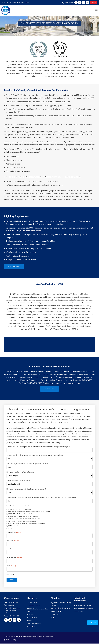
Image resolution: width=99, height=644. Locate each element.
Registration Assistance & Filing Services (61, 604)
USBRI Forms (79, 612)
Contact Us (54, 615)
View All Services (14, 267)
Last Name (13, 550)
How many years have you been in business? (20, 472)
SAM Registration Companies (83, 606)
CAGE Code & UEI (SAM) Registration (20, 510)
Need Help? (93, 623)
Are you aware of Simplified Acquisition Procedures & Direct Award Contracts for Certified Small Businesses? (41, 498)
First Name (13, 541)
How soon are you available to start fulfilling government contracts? (28, 464)
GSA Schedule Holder (15, 526)
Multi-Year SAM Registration (83, 609)
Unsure (10, 529)
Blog (52, 618)
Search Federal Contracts (24, 2)
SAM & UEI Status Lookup (9, 2)
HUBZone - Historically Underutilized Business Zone (24, 519)
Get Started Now (49, 389)
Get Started (94, 3)
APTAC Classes (32, 603)
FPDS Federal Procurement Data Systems (38, 611)
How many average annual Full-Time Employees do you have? (26, 489)
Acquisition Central (33, 606)
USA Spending (32, 618)
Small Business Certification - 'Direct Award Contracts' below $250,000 (29, 512)
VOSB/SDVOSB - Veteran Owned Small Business (23, 514)
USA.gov (30, 615)
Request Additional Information (61, 609)
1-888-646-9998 (14, 616)
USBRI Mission (56, 612)
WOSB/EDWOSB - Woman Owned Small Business (23, 517)
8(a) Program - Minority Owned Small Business (22, 522)
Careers (30, 621)
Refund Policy (32, 627)
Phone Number (14, 558)
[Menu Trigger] (96, 10)
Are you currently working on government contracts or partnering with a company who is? (35, 456)
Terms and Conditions (34, 624)
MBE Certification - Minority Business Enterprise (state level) (26, 524)
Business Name (14, 533)
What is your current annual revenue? (18, 481)
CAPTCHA (10, 575)
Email (11, 566)
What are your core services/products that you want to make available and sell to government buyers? (38, 447)
